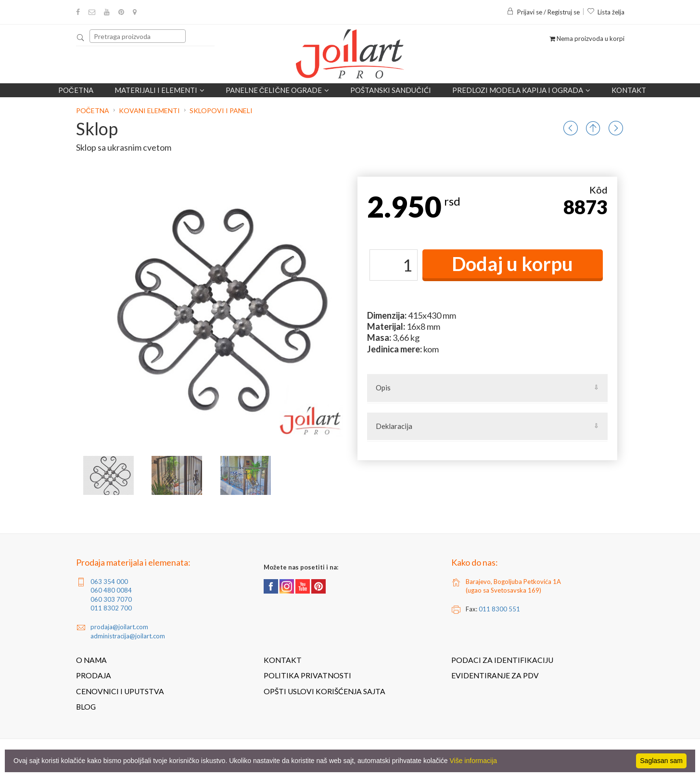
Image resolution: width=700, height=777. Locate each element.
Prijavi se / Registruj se (543, 12)
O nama (91, 660)
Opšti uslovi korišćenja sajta (325, 691)
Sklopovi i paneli (221, 110)
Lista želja (606, 12)
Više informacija (474, 761)
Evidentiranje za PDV (495, 675)
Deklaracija (394, 426)
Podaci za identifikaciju (502, 660)
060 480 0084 (111, 590)
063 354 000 (109, 582)
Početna (76, 90)
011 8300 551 (499, 609)
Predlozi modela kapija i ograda (521, 90)
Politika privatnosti (307, 675)
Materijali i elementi (159, 90)
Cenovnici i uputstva (120, 691)
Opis (383, 388)
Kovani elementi (149, 110)
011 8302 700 (111, 608)
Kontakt (629, 90)
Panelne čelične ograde (278, 90)
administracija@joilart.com (128, 636)
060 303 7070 (111, 599)
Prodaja (94, 675)
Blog (86, 707)
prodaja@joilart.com (119, 627)
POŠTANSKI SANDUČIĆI (391, 90)
